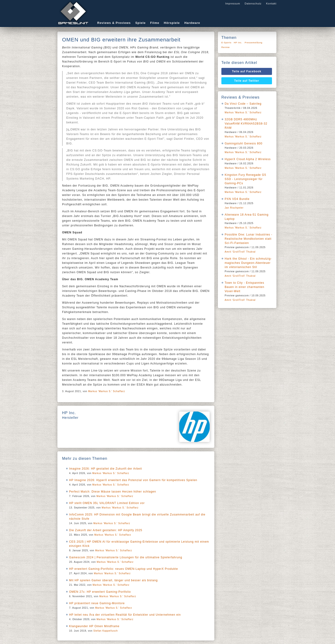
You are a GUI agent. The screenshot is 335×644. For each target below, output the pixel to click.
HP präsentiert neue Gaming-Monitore (97, 603)
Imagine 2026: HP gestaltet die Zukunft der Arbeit (106, 469)
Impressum (233, 4)
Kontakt (271, 4)
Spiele (140, 23)
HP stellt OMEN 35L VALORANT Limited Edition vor (107, 503)
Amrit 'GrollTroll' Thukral (240, 252)
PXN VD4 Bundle (237, 199)
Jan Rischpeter (234, 208)
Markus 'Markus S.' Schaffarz (106, 391)
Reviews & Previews (114, 23)
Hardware (192, 23)
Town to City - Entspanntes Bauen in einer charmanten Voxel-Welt (244, 287)
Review (226, 47)
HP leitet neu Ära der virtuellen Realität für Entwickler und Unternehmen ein (125, 615)
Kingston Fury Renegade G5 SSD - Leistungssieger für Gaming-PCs (245, 179)
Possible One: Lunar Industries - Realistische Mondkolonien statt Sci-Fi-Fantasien (248, 239)
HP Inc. (238, 43)
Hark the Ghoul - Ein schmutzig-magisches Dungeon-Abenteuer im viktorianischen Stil (248, 263)
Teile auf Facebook (247, 71)
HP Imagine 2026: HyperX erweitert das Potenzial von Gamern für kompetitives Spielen (133, 480)
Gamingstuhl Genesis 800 (244, 144)
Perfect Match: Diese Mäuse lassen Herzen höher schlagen (113, 492)
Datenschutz (253, 4)
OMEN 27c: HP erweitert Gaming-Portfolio (100, 592)
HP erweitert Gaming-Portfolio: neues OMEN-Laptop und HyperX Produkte (124, 569)
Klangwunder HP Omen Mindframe (94, 626)
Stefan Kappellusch (106, 631)
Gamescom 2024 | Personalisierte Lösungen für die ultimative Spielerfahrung (126, 557)
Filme (155, 23)
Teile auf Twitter (247, 81)
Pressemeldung (253, 43)
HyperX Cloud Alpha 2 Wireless (248, 159)
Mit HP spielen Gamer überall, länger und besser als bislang (113, 580)
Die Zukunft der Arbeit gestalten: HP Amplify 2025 (106, 530)
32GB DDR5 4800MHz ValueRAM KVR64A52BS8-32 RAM (246, 124)
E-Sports (226, 43)
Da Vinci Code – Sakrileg (243, 104)
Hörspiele (172, 23)
